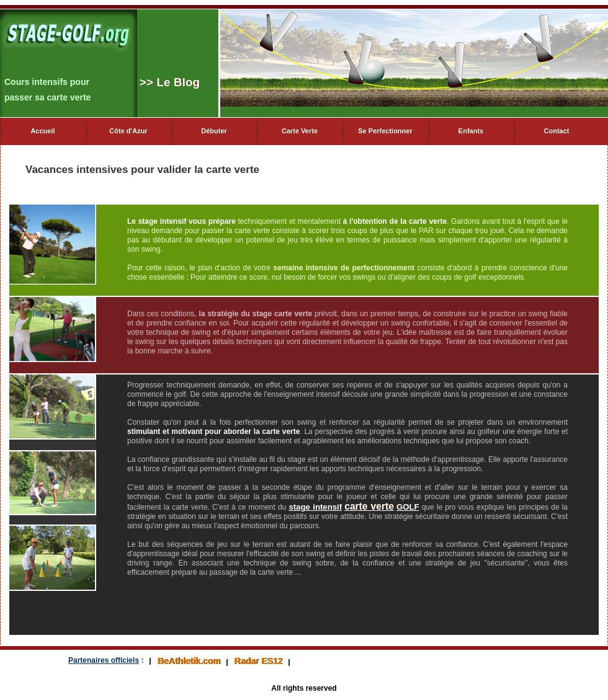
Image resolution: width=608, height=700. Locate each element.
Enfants (471, 131)
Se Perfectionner (385, 131)
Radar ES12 (258, 661)
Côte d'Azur (128, 131)
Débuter (214, 131)
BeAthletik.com (189, 661)
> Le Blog (170, 82)
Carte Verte (300, 131)
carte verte (369, 506)
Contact (557, 131)
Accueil (42, 131)
